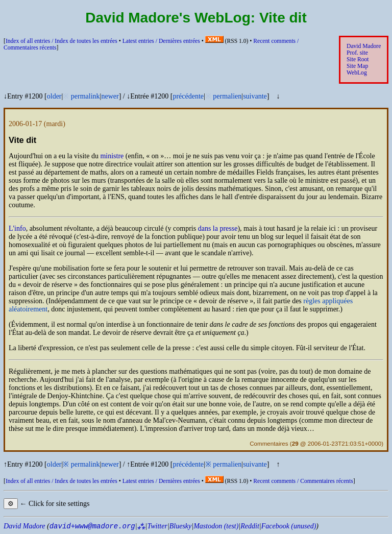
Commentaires (269, 443)
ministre (112, 156)
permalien (227, 96)
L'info (17, 228)
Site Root (358, 59)
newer (110, 96)
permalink (85, 96)
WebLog (357, 73)
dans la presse (218, 228)
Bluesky (181, 526)
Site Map (357, 66)
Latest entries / (161, 41)
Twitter (157, 526)
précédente (188, 96)
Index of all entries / (62, 41)
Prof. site (357, 53)
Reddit (250, 526)
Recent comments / (303, 481)
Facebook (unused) (289, 526)
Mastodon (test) (216, 526)
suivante (255, 96)
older (54, 96)
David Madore (364, 46)
